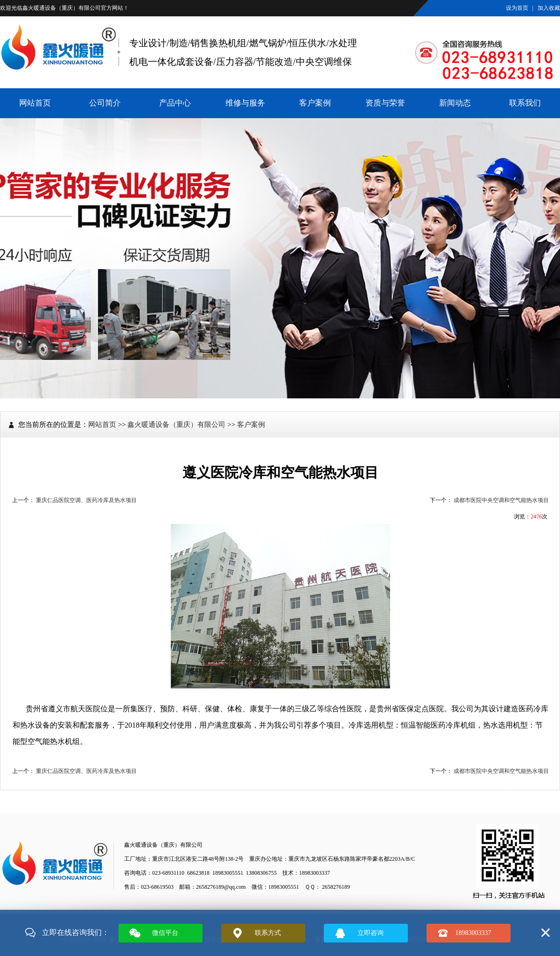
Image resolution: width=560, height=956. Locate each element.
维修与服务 (245, 103)
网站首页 (35, 103)
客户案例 (315, 103)
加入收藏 (549, 8)
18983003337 (473, 933)
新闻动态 (455, 103)
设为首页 (517, 8)
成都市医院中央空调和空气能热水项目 (501, 500)
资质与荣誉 (385, 103)
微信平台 (165, 933)
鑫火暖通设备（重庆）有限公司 (62, 8)
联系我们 (525, 103)
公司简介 (105, 103)
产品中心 (175, 103)
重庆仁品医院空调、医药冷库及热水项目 (86, 500)
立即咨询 (371, 933)
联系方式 (268, 933)
